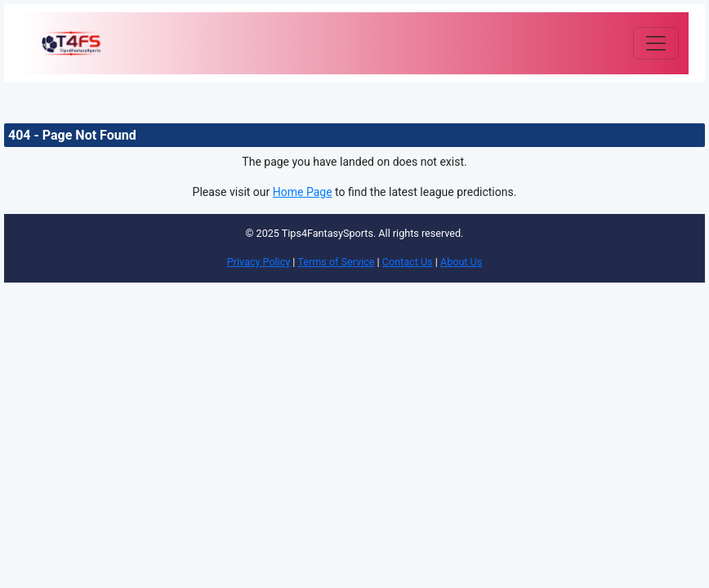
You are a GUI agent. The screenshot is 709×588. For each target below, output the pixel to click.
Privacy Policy (259, 262)
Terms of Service (336, 262)
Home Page (303, 192)
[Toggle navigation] (656, 43)
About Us (461, 262)
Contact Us (408, 262)
